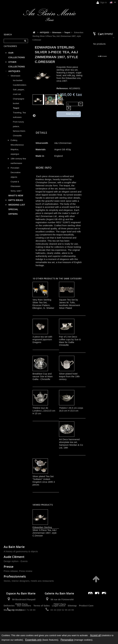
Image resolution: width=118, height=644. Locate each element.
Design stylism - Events (16, 561)
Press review (26, 571)
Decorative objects (16, 178)
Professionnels (15, 576)
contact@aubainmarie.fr (98, 601)
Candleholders (20, 88)
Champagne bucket (19, 105)
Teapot (16, 112)
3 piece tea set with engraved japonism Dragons (42, 339)
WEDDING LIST (17, 208)
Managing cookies (14, 625)
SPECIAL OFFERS (13, 215)
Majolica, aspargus (15, 155)
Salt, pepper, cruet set (19, 95)
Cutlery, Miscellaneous (17, 146)
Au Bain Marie (14, 547)
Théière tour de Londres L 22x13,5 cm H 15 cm (44, 411)
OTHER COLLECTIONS (17, 68)
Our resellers (24, 621)
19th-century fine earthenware (18, 164)
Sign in (102, 3)
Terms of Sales (41, 621)
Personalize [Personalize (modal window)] (67, 640)
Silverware (15, 79)
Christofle (17, 139)
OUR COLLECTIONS (17, 59)
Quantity (60, 104)
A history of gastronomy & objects (21, 551)
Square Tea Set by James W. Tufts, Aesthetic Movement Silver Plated (69, 304)
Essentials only (34, 640)
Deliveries (9, 621)
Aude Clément (14, 557)
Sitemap (72, 621)
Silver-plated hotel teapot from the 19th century (69, 376)
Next (34, 115)
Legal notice (59, 621)
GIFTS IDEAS (16, 204)
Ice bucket (18, 84)
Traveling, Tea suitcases (19, 118)
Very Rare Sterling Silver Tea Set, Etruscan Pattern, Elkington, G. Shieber (43, 304)
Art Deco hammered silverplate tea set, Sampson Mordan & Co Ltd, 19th (71, 443)
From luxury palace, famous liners (19, 130)
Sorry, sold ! (16, 194)
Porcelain (15, 171)
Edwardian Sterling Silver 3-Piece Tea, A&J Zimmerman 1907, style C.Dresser (45, 531)
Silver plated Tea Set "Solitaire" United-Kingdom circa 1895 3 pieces (44, 480)
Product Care (86, 621)
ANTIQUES (14, 75)
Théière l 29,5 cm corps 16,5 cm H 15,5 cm (71, 409)
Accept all (95, 635)
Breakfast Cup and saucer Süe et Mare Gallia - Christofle (43, 376)
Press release (11, 571)
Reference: (63, 88)
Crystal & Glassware (16, 187)
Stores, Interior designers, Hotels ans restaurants (29, 581)
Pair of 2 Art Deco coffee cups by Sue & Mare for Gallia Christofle (70, 341)
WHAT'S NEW (16, 199)
